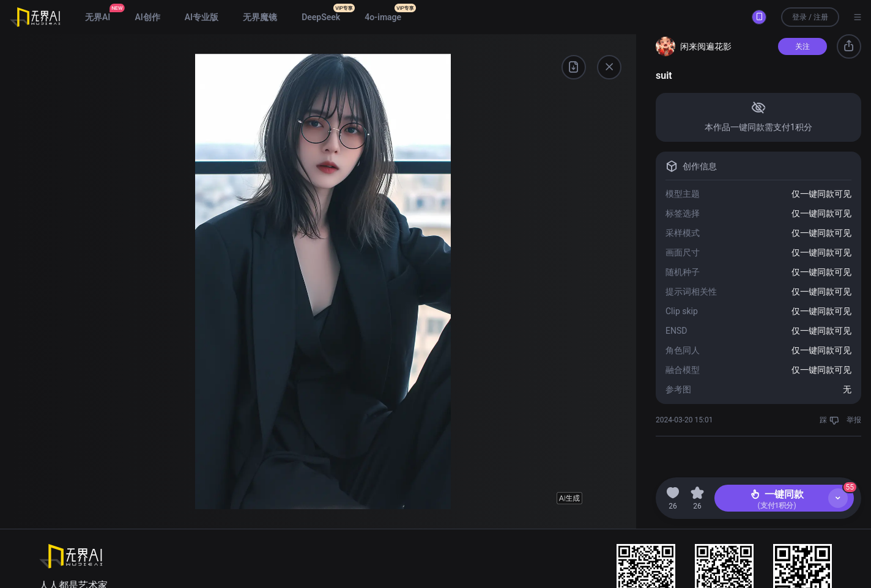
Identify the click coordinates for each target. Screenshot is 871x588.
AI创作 (147, 17)
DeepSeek (321, 17)
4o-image (383, 17)
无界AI (98, 17)
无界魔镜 (260, 17)
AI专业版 (202, 17)
